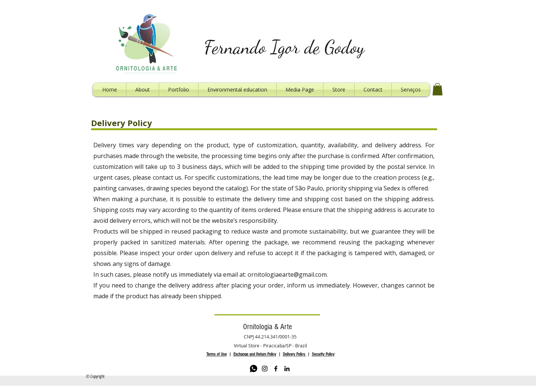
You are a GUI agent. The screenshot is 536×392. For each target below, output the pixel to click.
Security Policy (323, 354)
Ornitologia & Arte (267, 327)
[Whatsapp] (254, 369)
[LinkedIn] (287, 369)
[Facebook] (276, 369)
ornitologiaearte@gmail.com (287, 274)
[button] (437, 89)
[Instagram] (265, 369)
